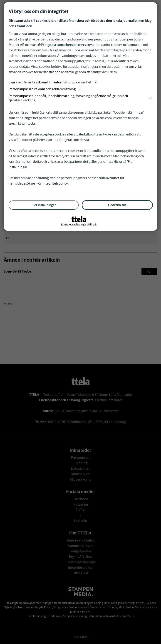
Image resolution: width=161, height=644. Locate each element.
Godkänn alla (117, 205)
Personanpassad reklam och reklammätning (45, 89)
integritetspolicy (55, 183)
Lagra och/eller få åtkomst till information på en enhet (53, 82)
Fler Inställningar (44, 205)
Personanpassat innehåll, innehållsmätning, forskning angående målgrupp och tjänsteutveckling (81, 98)
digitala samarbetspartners (65, 45)
